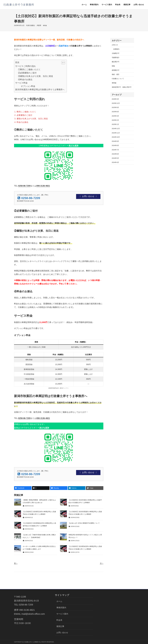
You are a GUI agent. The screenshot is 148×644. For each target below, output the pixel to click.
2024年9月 (115, 141)
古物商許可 (116, 53)
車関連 (45, 26)
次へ (102, 563)
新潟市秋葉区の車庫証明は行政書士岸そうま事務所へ (40, 89)
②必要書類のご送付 (27, 73)
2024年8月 (115, 145)
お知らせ (115, 45)
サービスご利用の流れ (26, 66)
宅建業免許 (116, 57)
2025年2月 (115, 120)
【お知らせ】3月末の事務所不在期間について (84, 523)
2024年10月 (116, 137)
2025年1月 (115, 124)
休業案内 (116, 49)
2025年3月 (115, 116)
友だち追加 (74, 145)
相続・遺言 (116, 74)
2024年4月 (115, 162)
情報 (113, 66)
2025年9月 (115, 107)
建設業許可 (116, 62)
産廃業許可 (116, 70)
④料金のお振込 (25, 79)
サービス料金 (21, 83)
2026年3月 (115, 99)
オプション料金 (28, 86)
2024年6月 (115, 154)
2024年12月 (116, 129)
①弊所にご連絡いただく (29, 69)
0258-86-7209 (24, 186)
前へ (16, 563)
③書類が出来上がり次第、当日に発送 (36, 76)
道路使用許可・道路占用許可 (122, 87)
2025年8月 (115, 112)
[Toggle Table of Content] (62, 63)
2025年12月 (116, 103)
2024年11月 (116, 133)
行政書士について (118, 79)
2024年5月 (115, 158)
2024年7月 (115, 150)
